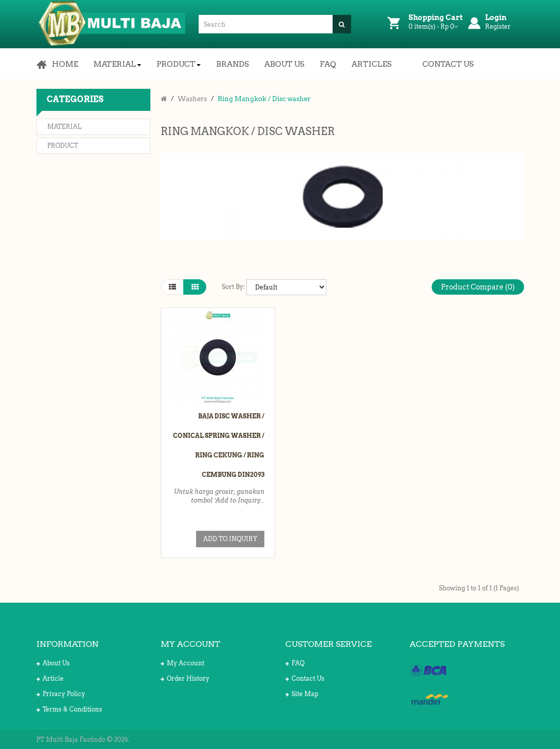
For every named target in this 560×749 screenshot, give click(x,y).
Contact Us (305, 678)
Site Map (302, 694)
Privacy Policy (61, 694)
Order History (185, 678)
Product (63, 146)
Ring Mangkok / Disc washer (264, 99)
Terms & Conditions (69, 709)
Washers (192, 99)
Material (64, 127)
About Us (53, 663)
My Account (182, 663)
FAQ (295, 663)
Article (50, 678)
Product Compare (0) (478, 287)
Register (498, 26)
